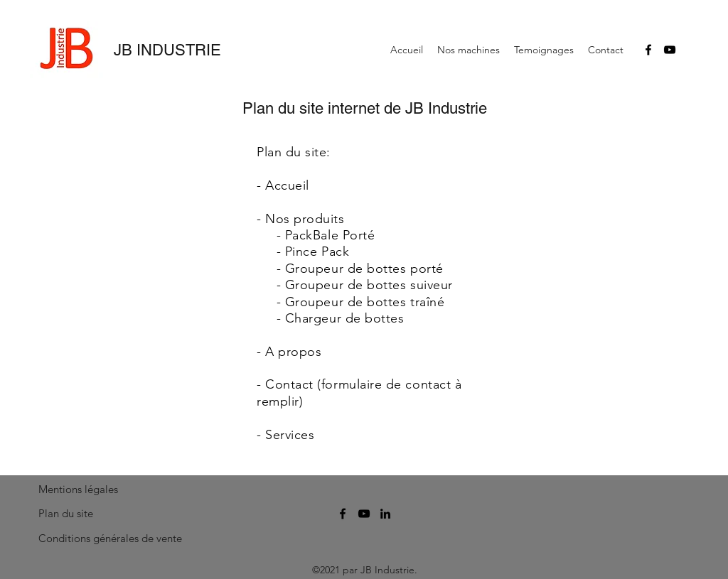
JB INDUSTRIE (167, 50)
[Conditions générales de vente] (111, 539)
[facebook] (648, 50)
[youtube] (670, 50)
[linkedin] (385, 514)
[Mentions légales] (81, 489)
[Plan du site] (70, 514)
